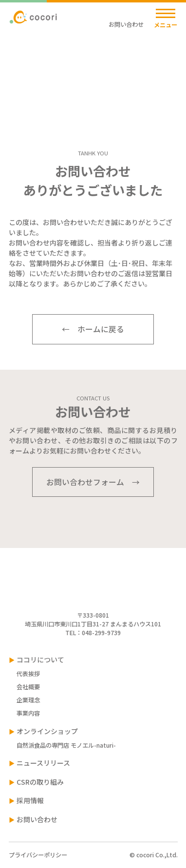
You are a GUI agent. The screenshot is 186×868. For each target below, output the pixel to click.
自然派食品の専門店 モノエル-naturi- (66, 745)
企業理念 (28, 700)
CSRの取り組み (40, 782)
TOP (15, 63)
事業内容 (28, 713)
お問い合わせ (51, 63)
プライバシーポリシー (38, 855)
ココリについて (40, 660)
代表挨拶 (28, 674)
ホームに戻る (101, 329)
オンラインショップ (47, 731)
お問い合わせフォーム (85, 482)
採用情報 (30, 800)
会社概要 (28, 687)
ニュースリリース (43, 763)
